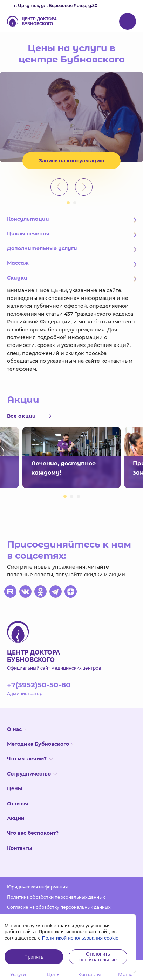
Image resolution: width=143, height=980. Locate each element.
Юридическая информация (37, 887)
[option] (71, 117)
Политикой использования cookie (80, 938)
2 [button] (75, 203)
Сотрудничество (32, 774)
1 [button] (68, 203)
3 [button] (78, 496)
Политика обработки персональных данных (56, 897)
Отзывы (18, 804)
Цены (15, 788)
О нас (17, 729)
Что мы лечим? (30, 759)
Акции (16, 818)
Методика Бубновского (41, 744)
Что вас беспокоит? (33, 833)
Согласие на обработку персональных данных (59, 907)
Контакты (20, 848)
